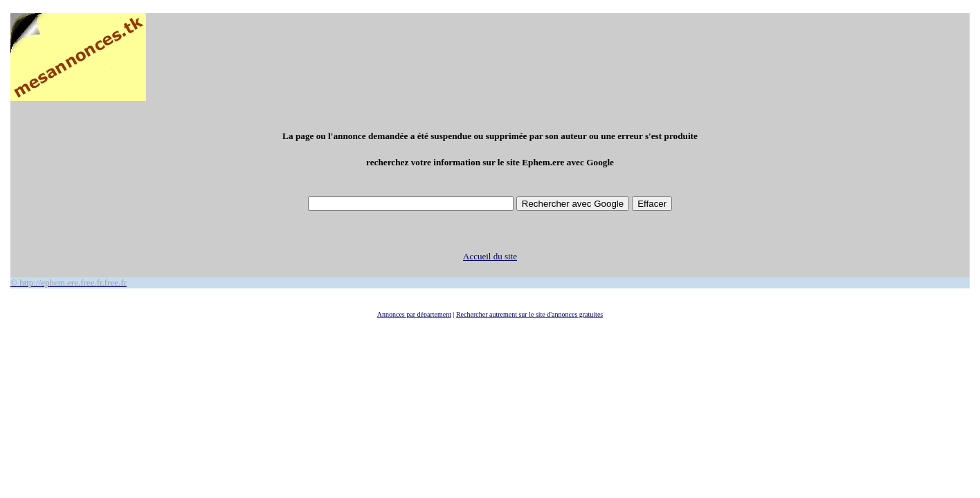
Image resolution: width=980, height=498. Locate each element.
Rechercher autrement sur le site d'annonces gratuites (529, 314)
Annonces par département (414, 314)
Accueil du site (490, 256)
